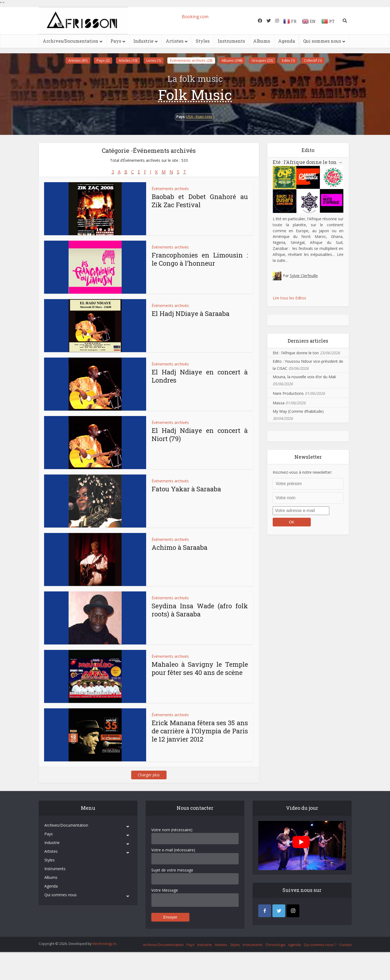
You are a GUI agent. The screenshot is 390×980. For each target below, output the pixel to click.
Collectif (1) (313, 60)
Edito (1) (288, 60)
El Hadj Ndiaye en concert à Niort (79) (200, 435)
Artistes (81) (78, 60)
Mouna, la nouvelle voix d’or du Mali (304, 377)
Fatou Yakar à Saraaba (186, 489)
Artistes (175, 41)
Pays (116, 41)
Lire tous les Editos (289, 298)
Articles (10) (128, 60)
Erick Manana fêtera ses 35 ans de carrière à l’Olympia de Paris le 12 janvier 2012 (200, 731)
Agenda (287, 41)
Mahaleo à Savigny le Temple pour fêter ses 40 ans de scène (200, 668)
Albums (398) (232, 60)
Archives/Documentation (70, 41)
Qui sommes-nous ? (320, 945)
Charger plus (149, 775)
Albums (262, 41)
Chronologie (275, 945)
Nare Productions (288, 393)
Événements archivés (170, 189)
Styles (203, 41)
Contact (345, 945)
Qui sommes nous (322, 41)
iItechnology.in (104, 944)
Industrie (143, 41)
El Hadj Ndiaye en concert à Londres (200, 376)
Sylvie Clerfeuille (304, 276)
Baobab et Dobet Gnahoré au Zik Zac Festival (200, 201)
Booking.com (195, 17)
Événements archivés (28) (191, 60)
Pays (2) (103, 60)
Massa (279, 403)
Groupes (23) (262, 60)
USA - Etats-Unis (199, 117)
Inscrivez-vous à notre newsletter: (302, 472)
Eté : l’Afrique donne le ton (308, 162)
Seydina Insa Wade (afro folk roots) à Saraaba (200, 610)
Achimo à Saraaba (179, 547)
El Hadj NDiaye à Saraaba (191, 314)
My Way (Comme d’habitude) (298, 411)
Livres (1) (154, 60)
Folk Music (195, 95)
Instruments (231, 41)
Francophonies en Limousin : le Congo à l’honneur (200, 259)
